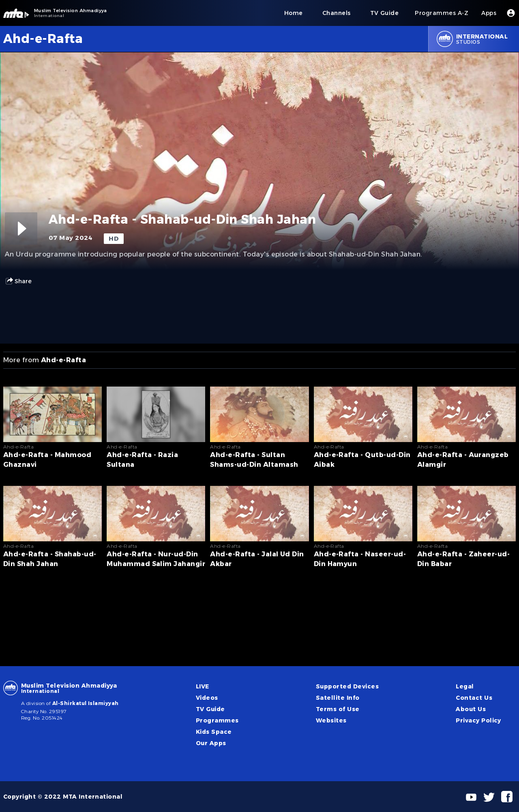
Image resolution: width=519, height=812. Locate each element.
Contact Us (474, 698)
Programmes (217, 720)
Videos (207, 698)
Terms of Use (338, 709)
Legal (465, 686)
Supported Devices (347, 686)
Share (18, 281)
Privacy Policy (478, 720)
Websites (331, 720)
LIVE (203, 686)
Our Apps (211, 743)
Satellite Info (338, 698)
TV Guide (210, 709)
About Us (471, 709)
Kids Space (214, 732)
